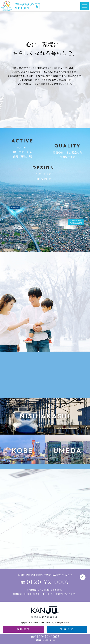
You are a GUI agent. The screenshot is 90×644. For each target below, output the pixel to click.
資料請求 (23, 629)
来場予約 (67, 629)
